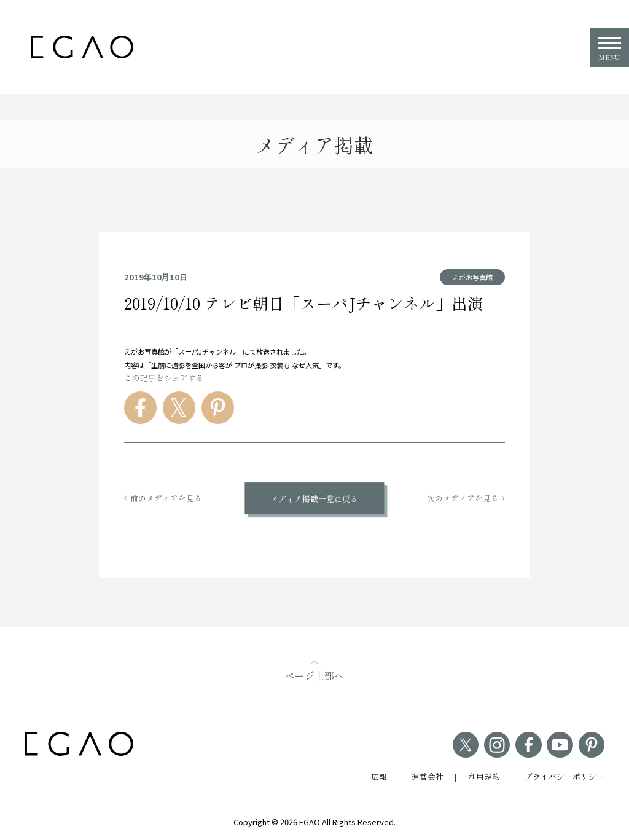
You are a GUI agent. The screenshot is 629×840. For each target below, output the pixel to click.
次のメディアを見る (466, 498)
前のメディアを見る (163, 498)
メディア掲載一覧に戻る (314, 499)
